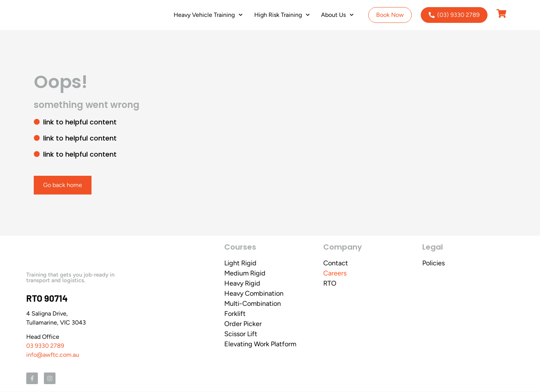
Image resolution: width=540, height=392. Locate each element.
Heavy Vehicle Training (208, 15)
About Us (337, 15)
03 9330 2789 (45, 346)
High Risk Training (282, 15)
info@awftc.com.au (53, 355)
